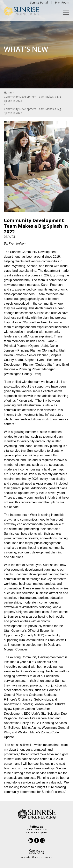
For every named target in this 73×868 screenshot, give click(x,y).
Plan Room (62, 2)
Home (8, 92)
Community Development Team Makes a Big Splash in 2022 (32, 99)
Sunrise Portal (39, 2)
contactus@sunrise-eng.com (36, 857)
